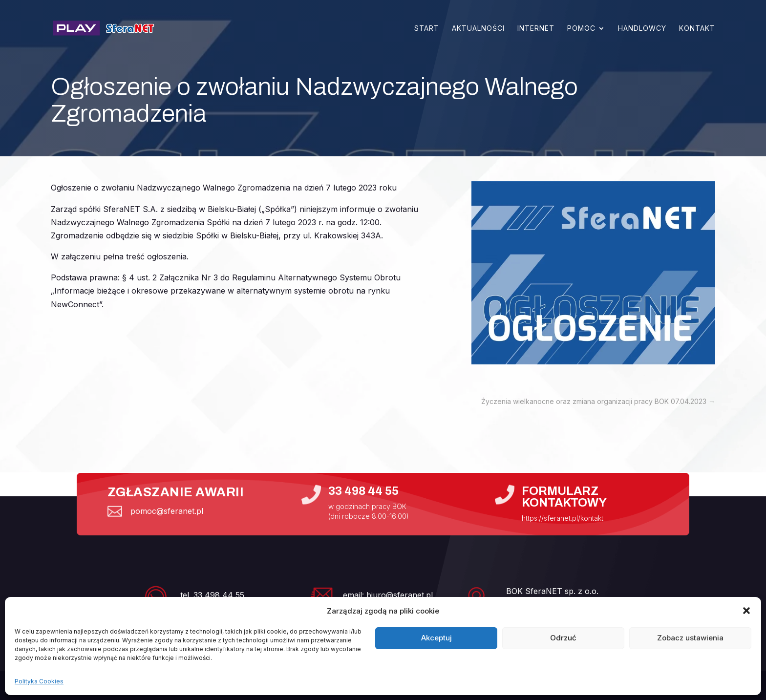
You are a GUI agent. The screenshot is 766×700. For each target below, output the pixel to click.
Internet (536, 28)
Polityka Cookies (39, 681)
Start (427, 28)
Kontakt (697, 28)
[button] (746, 611)
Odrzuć (563, 638)
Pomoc (581, 28)
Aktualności (478, 28)
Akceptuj (436, 638)
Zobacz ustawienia (690, 638)
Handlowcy (642, 28)
